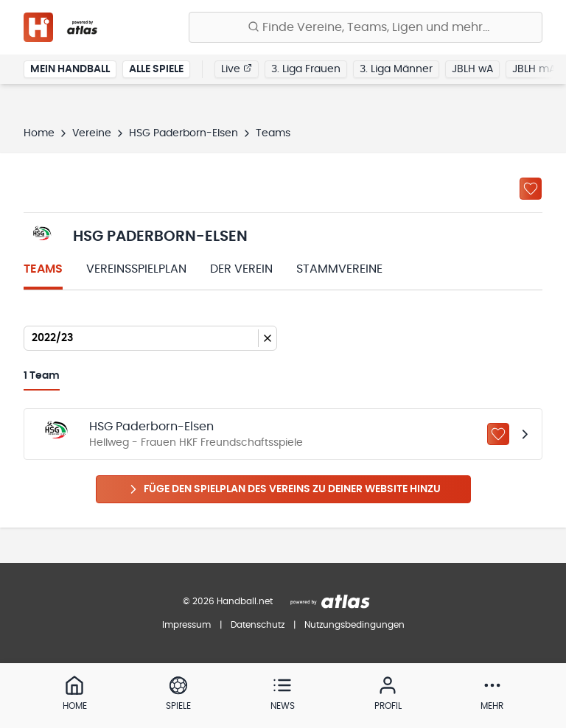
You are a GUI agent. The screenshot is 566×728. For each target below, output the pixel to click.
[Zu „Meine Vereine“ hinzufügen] (531, 189)
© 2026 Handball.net (228, 601)
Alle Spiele (156, 69)
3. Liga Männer (396, 69)
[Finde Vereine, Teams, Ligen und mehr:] (366, 27)
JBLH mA (534, 69)
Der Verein (241, 269)
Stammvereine (339, 269)
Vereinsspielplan (136, 269)
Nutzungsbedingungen (354, 625)
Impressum (186, 625)
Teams (43, 269)
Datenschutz (258, 625)
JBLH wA (472, 69)
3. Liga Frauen (306, 69)
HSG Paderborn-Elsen (184, 133)
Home (39, 133)
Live (237, 69)
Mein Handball (70, 69)
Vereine (92, 133)
